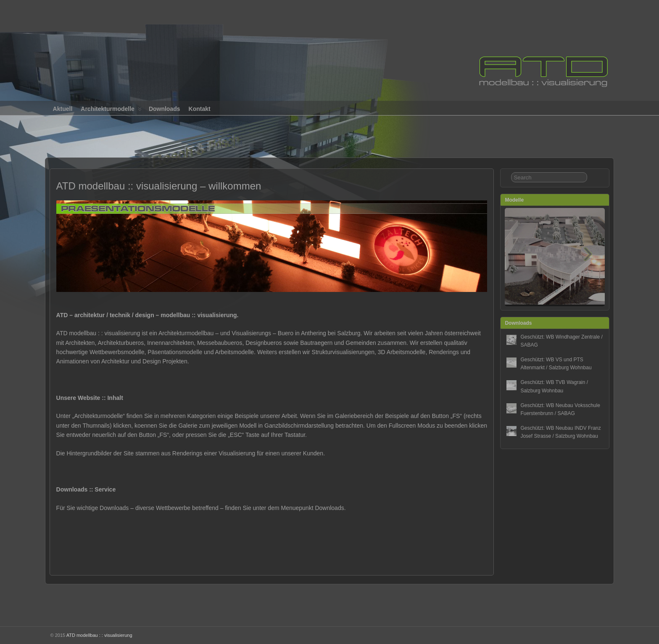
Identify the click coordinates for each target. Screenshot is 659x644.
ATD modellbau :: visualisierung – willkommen (159, 186)
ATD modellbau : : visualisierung (99, 635)
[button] (588, 256)
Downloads (165, 109)
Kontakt (200, 109)
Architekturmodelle (111, 110)
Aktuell (63, 109)
